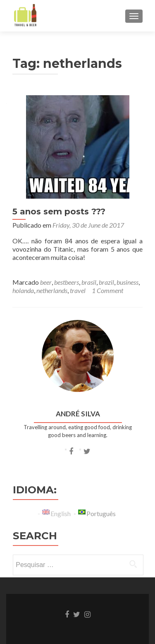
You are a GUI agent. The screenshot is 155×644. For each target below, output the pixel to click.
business (128, 282)
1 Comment (107, 290)
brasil (89, 282)
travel (78, 290)
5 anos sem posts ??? (59, 211)
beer (46, 282)
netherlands (52, 290)
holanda (23, 290)
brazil (106, 282)
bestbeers (67, 282)
